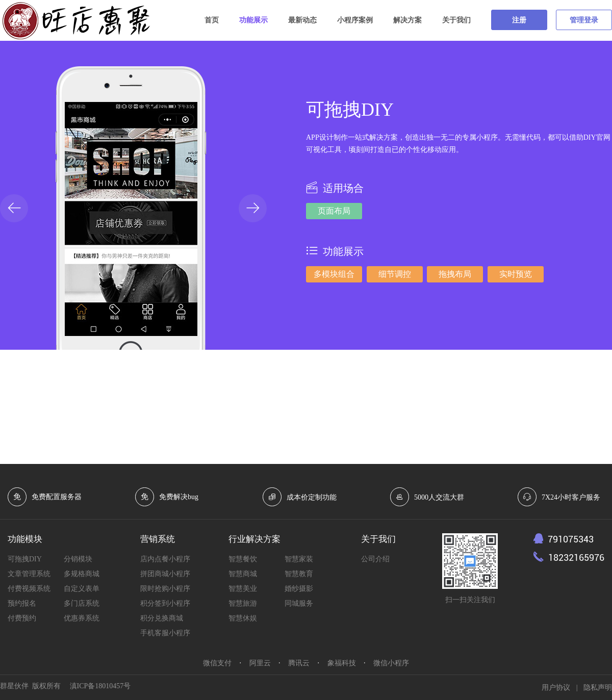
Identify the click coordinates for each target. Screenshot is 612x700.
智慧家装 (299, 559)
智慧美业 (243, 589)
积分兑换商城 (162, 618)
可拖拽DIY (25, 559)
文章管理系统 (29, 574)
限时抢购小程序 (165, 589)
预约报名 (22, 603)
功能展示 (253, 20)
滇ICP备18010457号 (100, 686)
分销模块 (78, 559)
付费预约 (22, 618)
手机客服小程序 (165, 633)
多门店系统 (82, 603)
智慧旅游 (243, 603)
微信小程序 (391, 663)
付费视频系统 (29, 589)
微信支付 (217, 663)
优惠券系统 (82, 618)
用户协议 (556, 688)
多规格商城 (82, 574)
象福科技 (342, 663)
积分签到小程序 (165, 603)
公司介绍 (375, 559)
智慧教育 (299, 574)
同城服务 (299, 603)
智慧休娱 (243, 618)
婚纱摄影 (299, 589)
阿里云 (260, 663)
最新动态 (302, 20)
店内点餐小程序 (165, 559)
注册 (519, 20)
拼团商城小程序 (165, 574)
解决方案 (407, 20)
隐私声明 (598, 688)
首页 (212, 20)
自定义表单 (82, 589)
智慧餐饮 (243, 559)
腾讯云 (299, 663)
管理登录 (584, 20)
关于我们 (456, 20)
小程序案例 (355, 20)
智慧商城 (243, 574)
